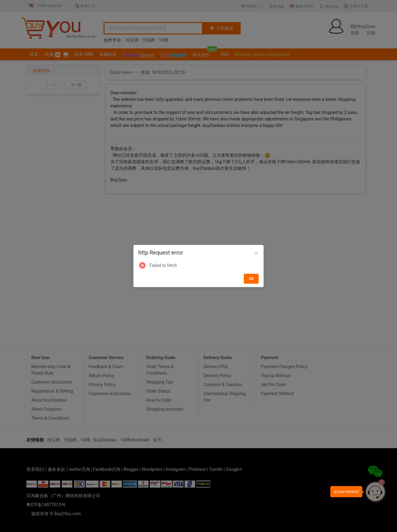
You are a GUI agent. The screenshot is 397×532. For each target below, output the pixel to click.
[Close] (256, 254)
